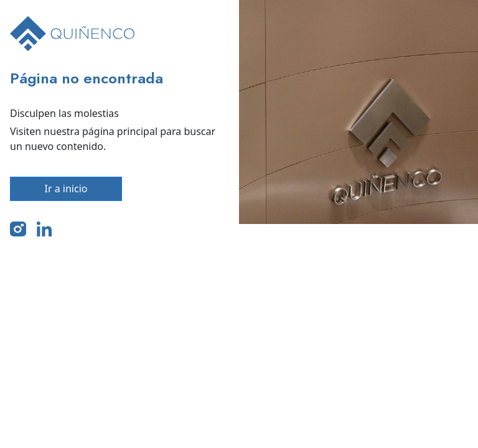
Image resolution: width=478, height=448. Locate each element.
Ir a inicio (66, 189)
